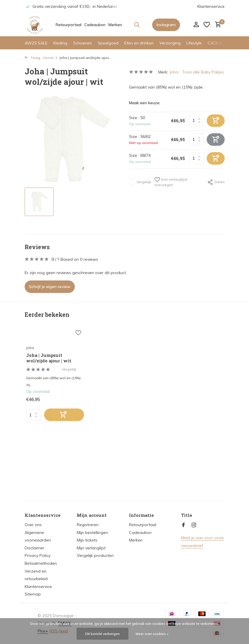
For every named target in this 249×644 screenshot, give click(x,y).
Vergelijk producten (95, 555)
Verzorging (170, 43)
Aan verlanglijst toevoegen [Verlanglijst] (171, 182)
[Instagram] (194, 525)
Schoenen (82, 43)
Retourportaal (69, 25)
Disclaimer (34, 548)
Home (50, 58)
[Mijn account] (196, 25)
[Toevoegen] (64, 415)
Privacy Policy (38, 555)
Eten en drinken (139, 43)
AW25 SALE (36, 43)
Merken (115, 25)
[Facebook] (183, 525)
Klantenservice (211, 6)
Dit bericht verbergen (102, 634)
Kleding (60, 43)
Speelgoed (108, 43)
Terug (32, 58)
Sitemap (33, 594)
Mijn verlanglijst (91, 548)
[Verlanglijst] (207, 25)
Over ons (33, 525)
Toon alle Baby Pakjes (203, 72)
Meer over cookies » (152, 634)
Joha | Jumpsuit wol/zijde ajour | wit (49, 358)
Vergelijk (140, 182)
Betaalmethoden (41, 563)
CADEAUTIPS (220, 43)
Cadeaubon (95, 25)
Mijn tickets (87, 540)
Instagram (166, 25)
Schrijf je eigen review (50, 287)
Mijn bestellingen (92, 533)
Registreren (88, 525)
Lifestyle (194, 43)
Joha (174, 72)
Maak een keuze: (145, 103)
